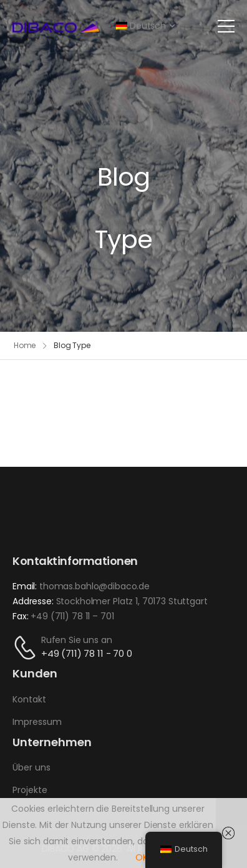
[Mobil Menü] (226, 26)
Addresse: (33, 601)
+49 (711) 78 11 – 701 (72, 616)
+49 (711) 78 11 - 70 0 (87, 653)
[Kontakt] (27, 648)
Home (25, 345)
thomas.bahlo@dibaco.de (94, 586)
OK (142, 857)
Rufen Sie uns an (77, 640)
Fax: (20, 616)
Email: (25, 586)
